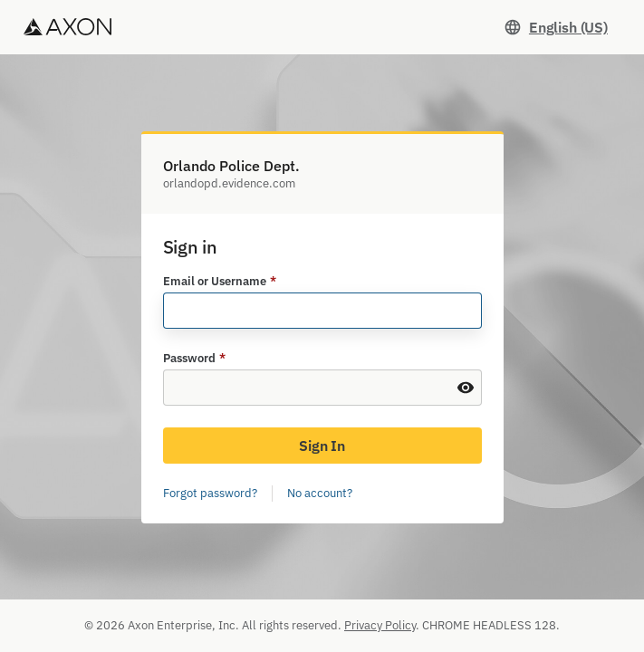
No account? (320, 493)
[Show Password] (466, 388)
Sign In (322, 446)
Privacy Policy (380, 625)
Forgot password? (210, 493)
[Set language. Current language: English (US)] (556, 27)
